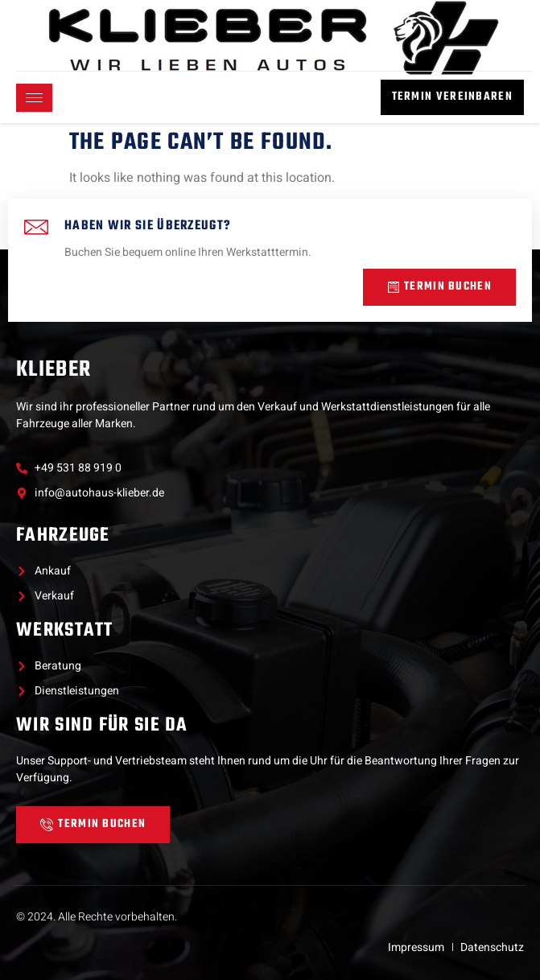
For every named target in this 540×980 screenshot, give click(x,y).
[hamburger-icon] (34, 98)
